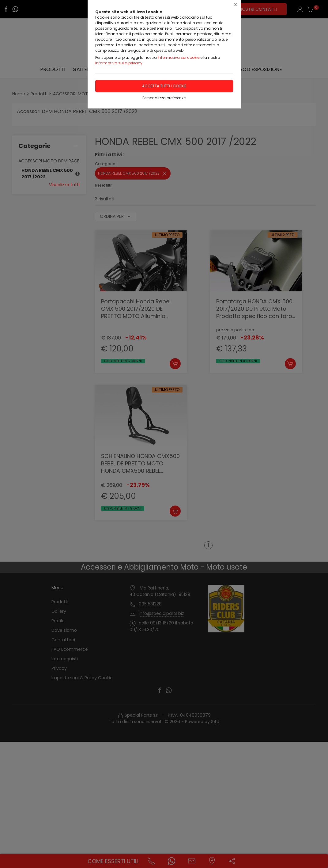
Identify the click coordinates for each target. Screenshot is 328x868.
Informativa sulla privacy (119, 63)
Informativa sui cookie (179, 57)
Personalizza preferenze (164, 98)
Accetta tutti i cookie (164, 86)
